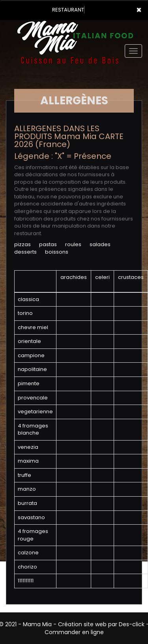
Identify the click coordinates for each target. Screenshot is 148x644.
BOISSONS (57, 252)
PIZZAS (22, 244)
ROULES (73, 244)
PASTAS (48, 244)
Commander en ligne (74, 632)
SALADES (100, 244)
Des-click (132, 624)
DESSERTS (25, 252)
